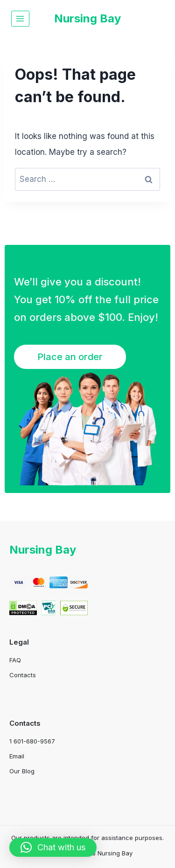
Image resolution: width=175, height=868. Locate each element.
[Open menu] (20, 18)
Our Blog (22, 771)
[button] (53, 847)
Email (17, 756)
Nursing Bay (43, 550)
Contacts (23, 675)
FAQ (15, 660)
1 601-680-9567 (32, 741)
